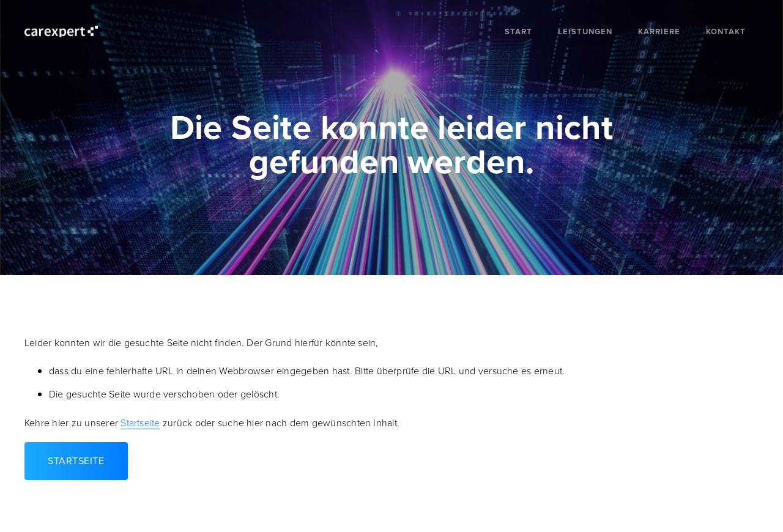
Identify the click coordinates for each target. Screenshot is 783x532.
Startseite (140, 423)
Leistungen (585, 31)
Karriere (659, 31)
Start (518, 31)
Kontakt (726, 31)
